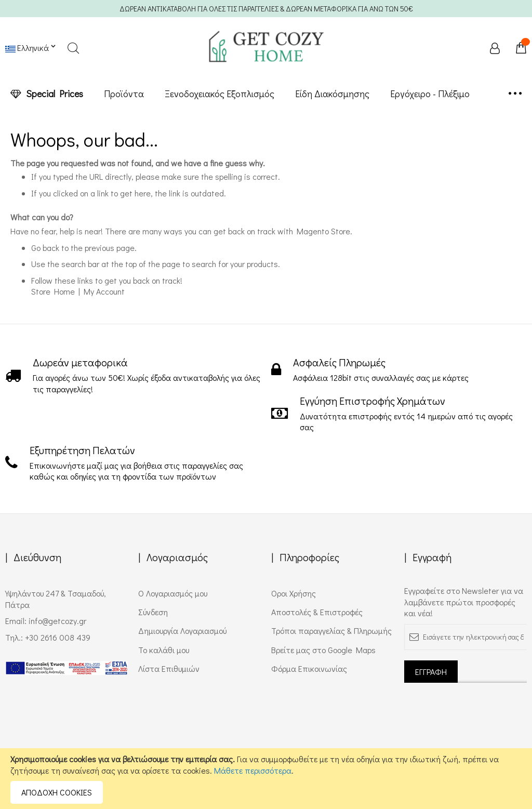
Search (73, 48)
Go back (45, 248)
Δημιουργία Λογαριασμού (182, 631)
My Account (104, 291)
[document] (266, 779)
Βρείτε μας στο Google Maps (323, 650)
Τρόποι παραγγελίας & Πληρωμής (331, 631)
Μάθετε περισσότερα (253, 770)
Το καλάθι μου (164, 650)
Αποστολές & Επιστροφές (317, 612)
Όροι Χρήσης (294, 593)
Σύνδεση (153, 612)
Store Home (53, 291)
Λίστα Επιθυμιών (169, 668)
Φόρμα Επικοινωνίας (309, 668)
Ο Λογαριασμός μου (173, 593)
